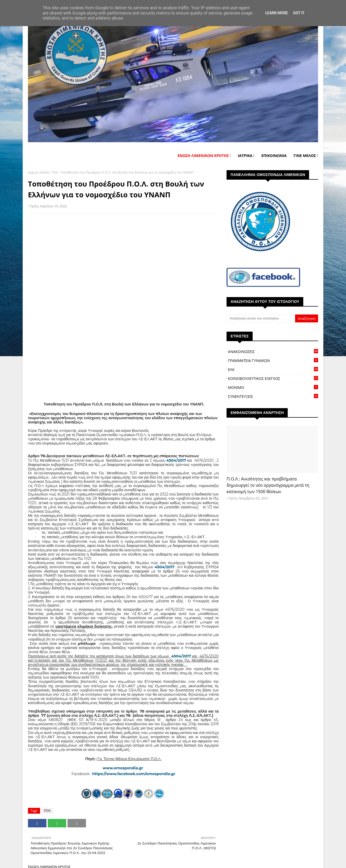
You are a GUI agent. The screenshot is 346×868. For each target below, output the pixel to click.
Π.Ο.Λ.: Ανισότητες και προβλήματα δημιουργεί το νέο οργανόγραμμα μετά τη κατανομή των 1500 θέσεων (268, 485)
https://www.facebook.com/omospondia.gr (134, 774)
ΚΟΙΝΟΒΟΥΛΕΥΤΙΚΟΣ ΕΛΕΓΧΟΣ (273, 378)
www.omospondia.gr (123, 768)
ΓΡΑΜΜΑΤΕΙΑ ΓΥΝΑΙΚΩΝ (273, 361)
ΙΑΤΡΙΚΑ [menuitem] (245, 156)
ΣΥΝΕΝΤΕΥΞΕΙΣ (273, 396)
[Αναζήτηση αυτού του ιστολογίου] (261, 318)
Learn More (276, 13)
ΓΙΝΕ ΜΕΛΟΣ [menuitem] (305, 156)
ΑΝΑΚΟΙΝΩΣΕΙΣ (273, 352)
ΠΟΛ (55, 172)
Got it (299, 13)
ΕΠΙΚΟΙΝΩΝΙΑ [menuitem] (274, 156)
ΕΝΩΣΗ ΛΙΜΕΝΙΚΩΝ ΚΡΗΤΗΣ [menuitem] (203, 156)
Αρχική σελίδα (39, 172)
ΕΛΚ (273, 369)
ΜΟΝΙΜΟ (273, 387)
